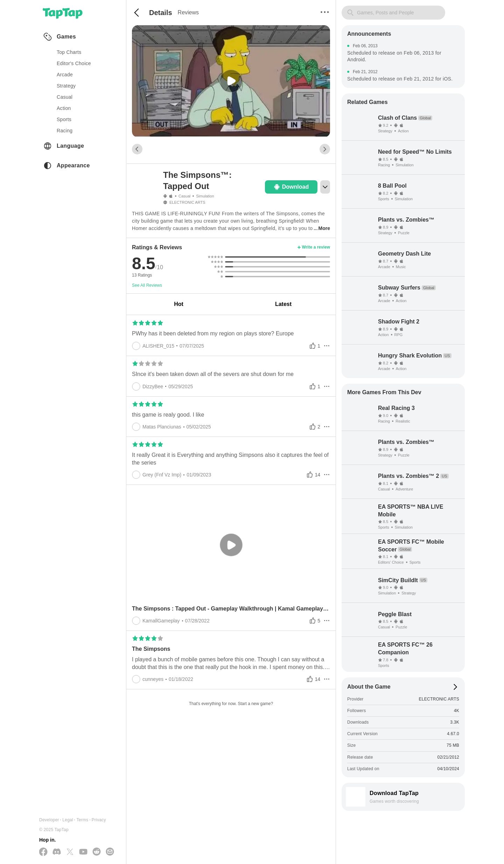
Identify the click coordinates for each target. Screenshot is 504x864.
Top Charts (69, 52)
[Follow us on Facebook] (43, 852)
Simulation (205, 196)
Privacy (99, 820)
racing (65, 131)
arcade (65, 75)
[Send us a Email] (110, 852)
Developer (49, 820)
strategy (66, 86)
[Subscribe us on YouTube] (83, 852)
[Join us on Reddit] (97, 852)
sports (64, 119)
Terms (82, 820)
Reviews (188, 12)
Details (161, 13)
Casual (184, 196)
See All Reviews (147, 285)
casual (65, 97)
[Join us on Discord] (57, 852)
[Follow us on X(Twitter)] (70, 852)
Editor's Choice (74, 63)
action (64, 108)
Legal (68, 820)
